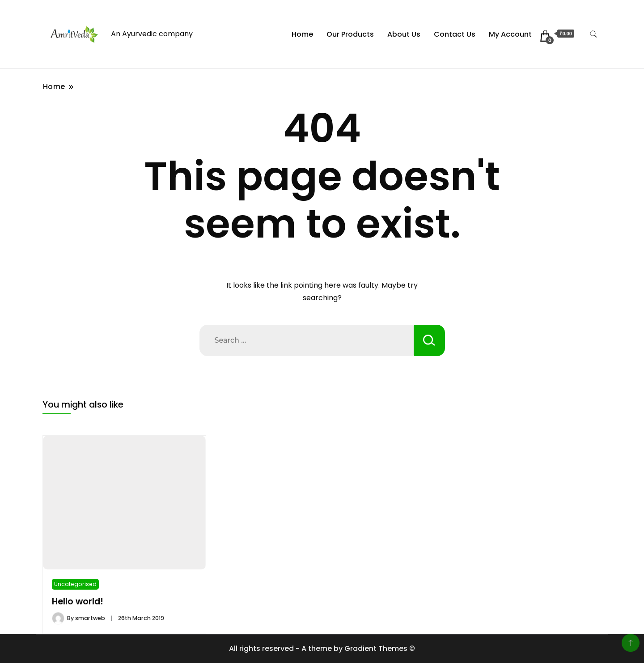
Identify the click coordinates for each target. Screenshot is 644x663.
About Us (404, 34)
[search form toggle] (593, 34)
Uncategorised (75, 584)
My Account (510, 34)
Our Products (350, 34)
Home (302, 34)
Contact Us (455, 34)
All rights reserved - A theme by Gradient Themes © (322, 648)
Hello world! (78, 601)
